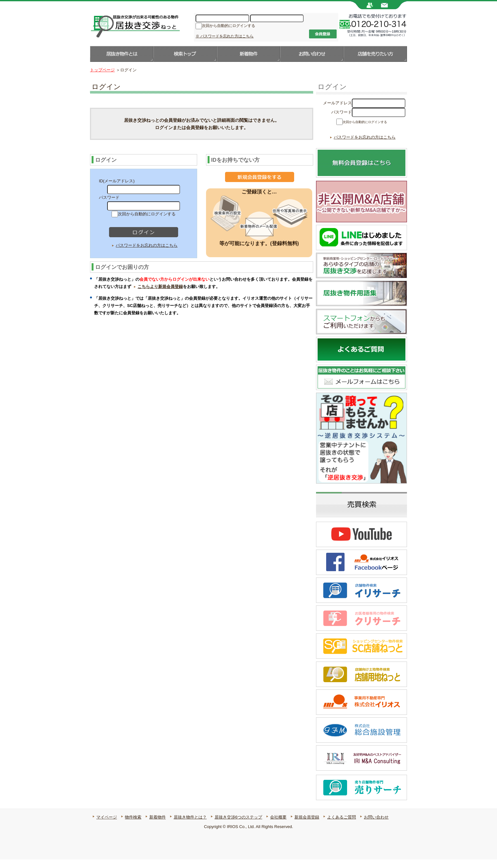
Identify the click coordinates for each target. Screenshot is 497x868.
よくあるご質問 (342, 826)
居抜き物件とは (122, 54)
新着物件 (248, 54)
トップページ (102, 70)
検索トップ (185, 54)
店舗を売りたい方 (375, 54)
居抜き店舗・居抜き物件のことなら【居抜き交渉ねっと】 (135, 26)
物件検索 (133, 826)
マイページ (107, 826)
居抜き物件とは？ (190, 826)
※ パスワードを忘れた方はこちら (225, 36)
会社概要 (278, 826)
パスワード (342, 112)
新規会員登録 (307, 826)
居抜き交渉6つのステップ (238, 826)
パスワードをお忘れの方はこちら (147, 245)
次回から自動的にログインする (229, 26)
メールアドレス (337, 103)
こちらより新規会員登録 (160, 287)
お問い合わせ (312, 54)
